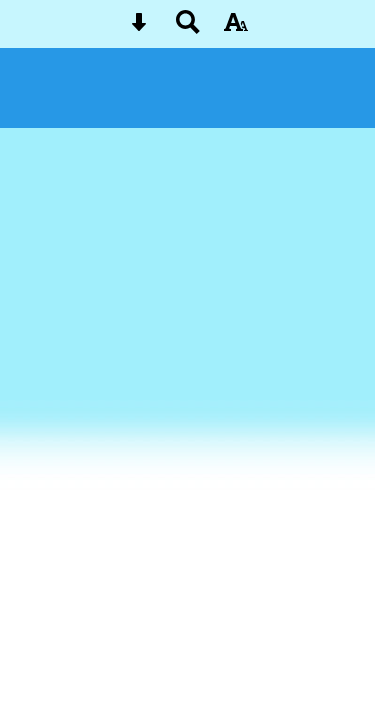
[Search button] (188, 28)
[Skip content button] (139, 28)
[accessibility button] (236, 28)
